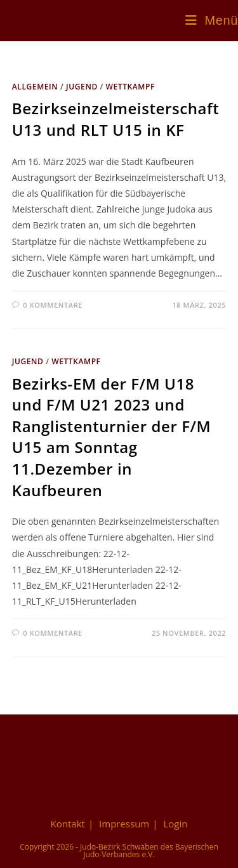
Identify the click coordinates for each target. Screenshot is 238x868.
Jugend (82, 87)
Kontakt (68, 824)
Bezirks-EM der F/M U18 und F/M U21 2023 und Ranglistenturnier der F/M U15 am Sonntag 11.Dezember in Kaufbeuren (112, 437)
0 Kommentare (53, 305)
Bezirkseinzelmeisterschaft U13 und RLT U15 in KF (116, 119)
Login (175, 824)
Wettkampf (130, 87)
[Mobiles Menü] (212, 20)
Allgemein (35, 87)
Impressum (124, 824)
